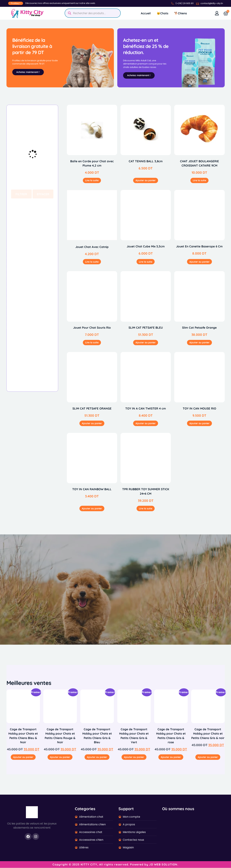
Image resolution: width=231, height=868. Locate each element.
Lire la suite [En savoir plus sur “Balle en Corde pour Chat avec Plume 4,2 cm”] (92, 181)
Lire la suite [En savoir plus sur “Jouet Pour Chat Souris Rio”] (92, 343)
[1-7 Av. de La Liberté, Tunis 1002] (193, 832)
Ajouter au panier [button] (146, 181)
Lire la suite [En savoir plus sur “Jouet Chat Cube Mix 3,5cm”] (146, 262)
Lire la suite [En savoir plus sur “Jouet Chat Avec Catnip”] (92, 262)
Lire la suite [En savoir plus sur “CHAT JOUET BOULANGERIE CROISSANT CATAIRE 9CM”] (199, 181)
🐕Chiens (181, 13)
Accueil (146, 13)
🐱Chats (162, 13)
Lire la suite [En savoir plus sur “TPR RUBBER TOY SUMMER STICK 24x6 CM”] (146, 509)
